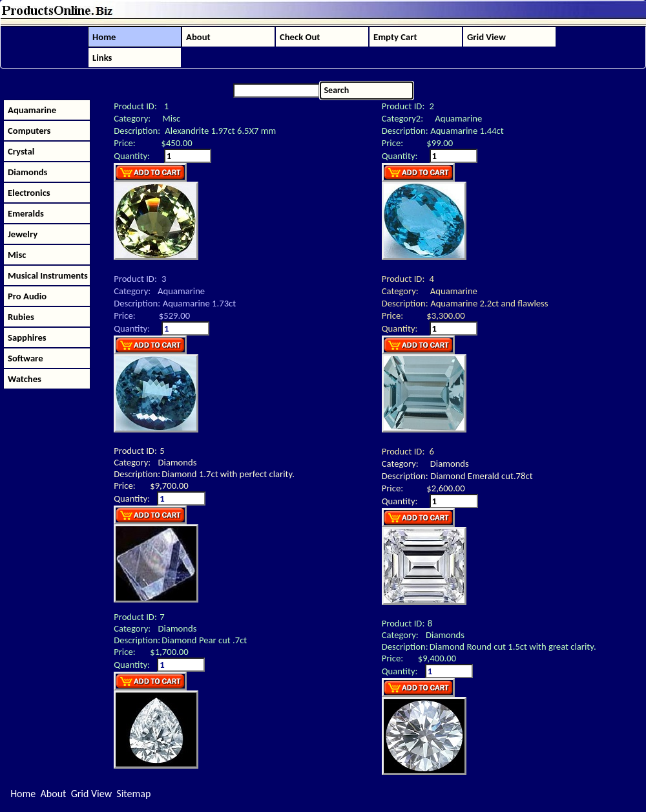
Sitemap (133, 794)
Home (23, 794)
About (54, 794)
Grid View (91, 794)
